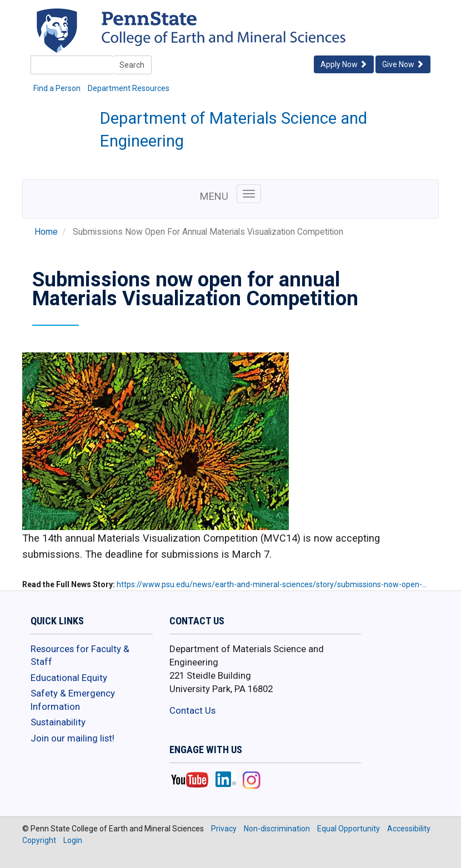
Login (73, 840)
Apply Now (344, 64)
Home (46, 232)
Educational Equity (69, 678)
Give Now (403, 64)
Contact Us (192, 710)
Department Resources (129, 88)
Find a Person (57, 88)
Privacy (224, 829)
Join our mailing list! (72, 738)
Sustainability (58, 722)
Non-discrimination (277, 829)
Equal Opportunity (349, 829)
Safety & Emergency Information (73, 700)
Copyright (39, 840)
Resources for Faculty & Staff (80, 655)
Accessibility (409, 829)
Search (132, 65)
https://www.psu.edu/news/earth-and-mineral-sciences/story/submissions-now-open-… (272, 584)
